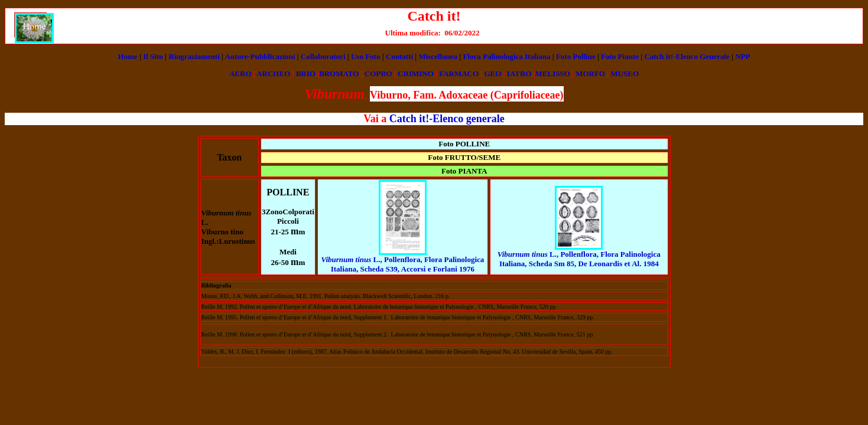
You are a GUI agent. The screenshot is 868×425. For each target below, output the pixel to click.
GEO (492, 73)
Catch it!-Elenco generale (447, 119)
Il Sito (153, 56)
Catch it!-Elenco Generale (687, 56)
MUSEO (625, 73)
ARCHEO (273, 73)
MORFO (590, 73)
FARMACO (459, 73)
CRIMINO (416, 73)
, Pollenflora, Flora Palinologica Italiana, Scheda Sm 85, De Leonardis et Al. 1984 (579, 259)
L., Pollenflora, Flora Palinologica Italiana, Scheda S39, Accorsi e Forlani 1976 (402, 264)
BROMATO (339, 73)
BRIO (306, 73)
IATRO (519, 73)
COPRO (378, 73)
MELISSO (553, 73)
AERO (240, 73)
